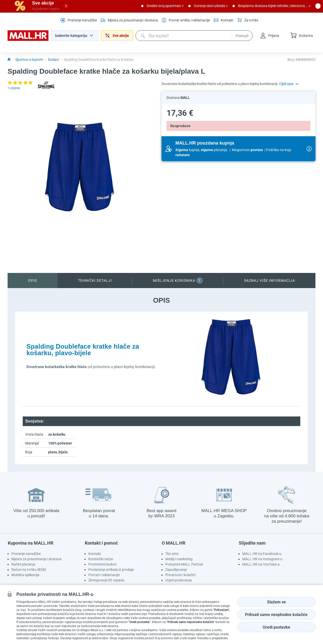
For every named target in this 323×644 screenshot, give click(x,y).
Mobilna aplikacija (25, 575)
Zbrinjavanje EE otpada (106, 580)
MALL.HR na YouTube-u (261, 564)
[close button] (318, 6)
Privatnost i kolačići (180, 575)
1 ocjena (14, 88)
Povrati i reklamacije (104, 575)
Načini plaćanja (23, 564)
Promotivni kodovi (102, 564)
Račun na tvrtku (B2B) (29, 570)
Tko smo (172, 554)
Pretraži (242, 36)
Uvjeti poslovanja (179, 580)
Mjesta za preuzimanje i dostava (36, 559)
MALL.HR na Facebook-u (262, 554)
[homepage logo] (28, 40)
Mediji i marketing (179, 559)
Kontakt (95, 554)
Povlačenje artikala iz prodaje (111, 570)
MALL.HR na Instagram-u (262, 559)
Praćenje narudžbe (26, 554)
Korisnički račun (101, 559)
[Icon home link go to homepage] (9, 60)
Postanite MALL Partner (184, 564)
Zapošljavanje (176, 570)
